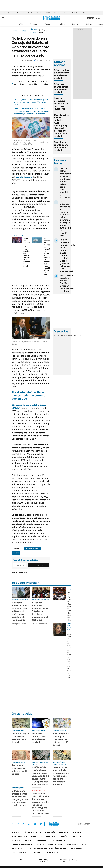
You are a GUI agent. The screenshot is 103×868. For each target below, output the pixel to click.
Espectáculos (55, 844)
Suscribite (39, 565)
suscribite (91, 18)
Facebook (18, 824)
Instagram (23, 824)
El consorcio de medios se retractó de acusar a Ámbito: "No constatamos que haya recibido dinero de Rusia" (49, 256)
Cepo (66, 13)
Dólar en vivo (20, 13)
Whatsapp (41, 824)
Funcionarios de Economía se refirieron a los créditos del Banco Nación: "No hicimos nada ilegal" (29, 252)
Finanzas (48, 24)
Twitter (13, 824)
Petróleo (57, 13)
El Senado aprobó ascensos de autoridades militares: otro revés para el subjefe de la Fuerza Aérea (20, 611)
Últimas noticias (33, 833)
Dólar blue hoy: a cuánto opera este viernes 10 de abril (62, 74)
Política (62, 24)
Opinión (89, 24)
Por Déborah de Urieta (40, 624)
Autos (40, 844)
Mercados (36, 836)
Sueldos (16, 553)
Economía (34, 24)
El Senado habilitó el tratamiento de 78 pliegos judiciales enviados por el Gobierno (40, 611)
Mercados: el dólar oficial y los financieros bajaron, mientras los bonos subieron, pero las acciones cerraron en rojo (41, 803)
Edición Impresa (58, 840)
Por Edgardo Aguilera (19, 624)
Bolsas (63, 336)
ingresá (98, 18)
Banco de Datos (19, 836)
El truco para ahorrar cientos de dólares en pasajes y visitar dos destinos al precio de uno (20, 798)
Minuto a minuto (40, 790)
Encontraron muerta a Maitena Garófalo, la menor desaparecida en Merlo (67, 283)
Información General (22, 844)
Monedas (57, 336)
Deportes (41, 840)
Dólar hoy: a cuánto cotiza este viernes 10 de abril (62, 88)
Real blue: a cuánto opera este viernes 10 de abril (62, 146)
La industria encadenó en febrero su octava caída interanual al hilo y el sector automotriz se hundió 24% (65, 219)
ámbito (14, 31)
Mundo (29, 840)
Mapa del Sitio (18, 848)
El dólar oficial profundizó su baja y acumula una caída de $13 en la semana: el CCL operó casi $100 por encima (41, 776)
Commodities (70, 336)
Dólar (21, 24)
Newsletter (98, 24)
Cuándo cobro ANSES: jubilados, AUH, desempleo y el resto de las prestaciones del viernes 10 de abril (61, 126)
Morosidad (75, 13)
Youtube (35, 824)
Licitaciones (52, 852)
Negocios (75, 24)
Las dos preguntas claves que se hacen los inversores (61, 104)
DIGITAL (23, 861)
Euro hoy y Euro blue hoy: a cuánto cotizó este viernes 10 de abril (61, 739)
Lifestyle (76, 836)
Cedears (78, 336)
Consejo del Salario (34, 31)
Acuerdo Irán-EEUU (43, 13)
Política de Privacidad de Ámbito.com (48, 848)
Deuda (30, 13)
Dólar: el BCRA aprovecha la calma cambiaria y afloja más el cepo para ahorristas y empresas (65, 183)
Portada (16, 833)
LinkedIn (29, 824)
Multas (38, 852)
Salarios (85, 13)
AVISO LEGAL (76, 848)
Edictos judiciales (21, 852)
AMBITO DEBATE (69, 861)
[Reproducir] (31, 80)
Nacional (16, 840)
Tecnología (72, 844)
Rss (84, 844)
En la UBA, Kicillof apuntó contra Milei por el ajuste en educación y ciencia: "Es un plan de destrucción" (31, 102)
